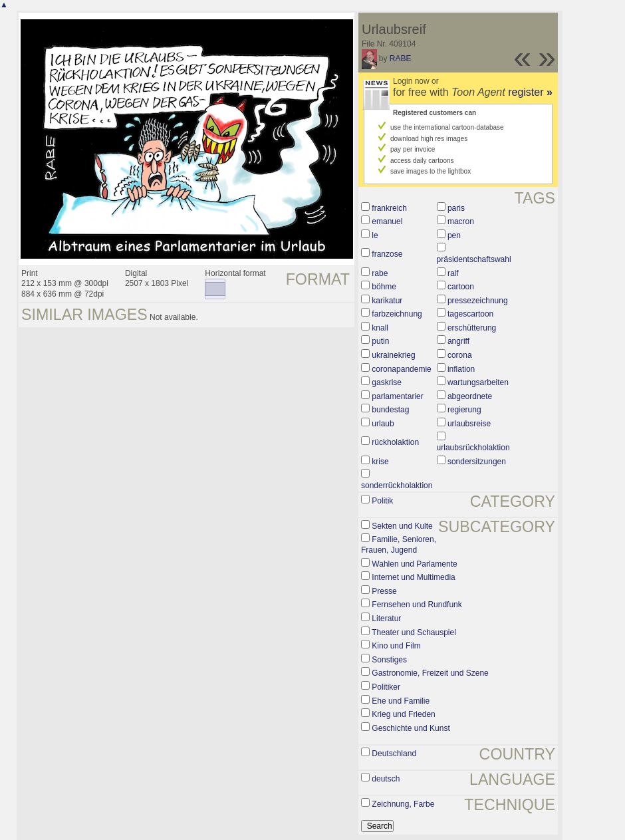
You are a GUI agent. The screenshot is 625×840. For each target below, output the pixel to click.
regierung (464, 410)
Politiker (386, 687)
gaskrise (387, 382)
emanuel (387, 221)
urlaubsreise (469, 424)
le (375, 235)
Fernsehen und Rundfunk (417, 605)
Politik (382, 501)
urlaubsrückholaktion (473, 448)
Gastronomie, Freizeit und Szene (430, 673)
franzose (387, 254)
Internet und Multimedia (413, 577)
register (530, 92)
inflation (461, 369)
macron (461, 221)
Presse (384, 591)
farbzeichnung (397, 314)
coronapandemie (401, 369)
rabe (380, 273)
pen (454, 235)
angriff (458, 341)
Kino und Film (396, 646)
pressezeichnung (478, 301)
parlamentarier (397, 396)
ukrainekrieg (393, 355)
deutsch (386, 779)
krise (380, 462)
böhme (384, 287)
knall (380, 328)
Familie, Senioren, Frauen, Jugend (399, 545)
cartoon (461, 287)
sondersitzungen (477, 462)
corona (460, 355)
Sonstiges (389, 660)
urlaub (383, 424)
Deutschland (394, 754)
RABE (401, 59)
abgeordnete (470, 396)
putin (380, 341)
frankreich (389, 208)
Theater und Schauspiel (414, 632)
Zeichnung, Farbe (403, 804)
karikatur (387, 301)
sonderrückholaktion (397, 486)
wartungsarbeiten (478, 382)
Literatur (386, 619)
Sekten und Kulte (402, 526)
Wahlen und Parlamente (414, 564)
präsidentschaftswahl (474, 259)
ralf (453, 273)
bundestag (390, 410)
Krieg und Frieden (403, 714)
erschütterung (472, 328)
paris (456, 208)
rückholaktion (395, 442)
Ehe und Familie (401, 701)
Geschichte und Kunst (411, 728)
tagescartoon (470, 314)
